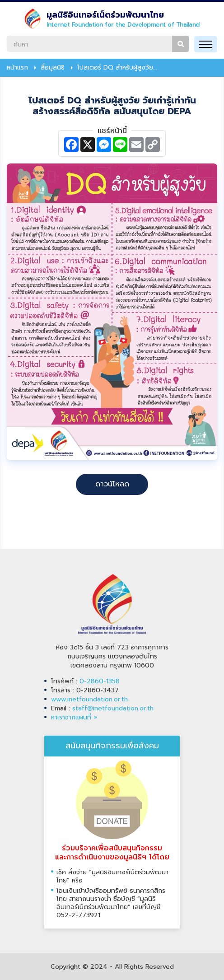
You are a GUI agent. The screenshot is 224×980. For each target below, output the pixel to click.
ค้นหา (181, 44)
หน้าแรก (17, 68)
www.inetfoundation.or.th (89, 699)
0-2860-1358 (100, 681)
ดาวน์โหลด (112, 484)
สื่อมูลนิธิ (53, 68)
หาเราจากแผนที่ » (74, 717)
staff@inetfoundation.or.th (113, 708)
